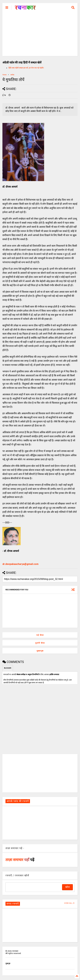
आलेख (12, 75)
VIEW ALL (69, 903)
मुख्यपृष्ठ (40, 651)
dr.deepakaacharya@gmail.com (20, 564)
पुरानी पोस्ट (40, 643)
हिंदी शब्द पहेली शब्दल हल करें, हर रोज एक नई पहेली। (26, 68)
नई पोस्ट (40, 635)
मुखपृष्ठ (8, 963)
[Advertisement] (40, 35)
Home (4, 75)
